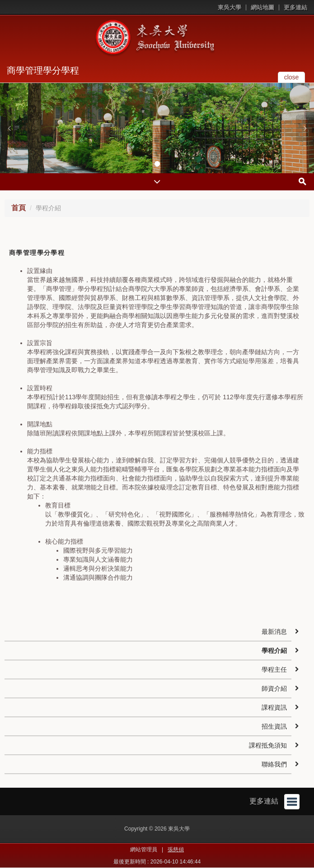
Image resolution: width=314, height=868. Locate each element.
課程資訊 (274, 707)
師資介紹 (274, 688)
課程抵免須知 (268, 745)
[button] (9, 128)
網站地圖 (262, 7)
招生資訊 (274, 726)
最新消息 (274, 632)
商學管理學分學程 (43, 70)
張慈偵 (176, 850)
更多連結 (295, 7)
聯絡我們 (274, 764)
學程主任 (274, 669)
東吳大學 (230, 7)
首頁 (19, 208)
